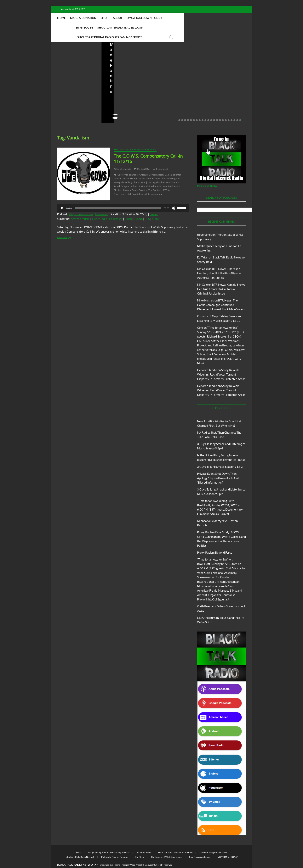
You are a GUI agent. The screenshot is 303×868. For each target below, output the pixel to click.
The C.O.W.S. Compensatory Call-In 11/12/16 (148, 149)
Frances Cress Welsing (164, 169)
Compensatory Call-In (160, 165)
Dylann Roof (144, 169)
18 (229, 111)
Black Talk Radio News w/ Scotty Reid (175, 843)
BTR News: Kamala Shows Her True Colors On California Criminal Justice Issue (221, 279)
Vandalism (138, 184)
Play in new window (81, 205)
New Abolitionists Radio (127, 76)
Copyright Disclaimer (228, 847)
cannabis (134, 165)
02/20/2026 (225, 97)
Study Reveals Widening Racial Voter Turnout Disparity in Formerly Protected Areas (221, 365)
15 (220, 111)
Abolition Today (144, 843)
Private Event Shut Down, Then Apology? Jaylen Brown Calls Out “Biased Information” (226, 84)
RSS (147, 209)
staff (60, 97)
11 (208, 111)
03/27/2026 (175, 97)
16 (223, 111)
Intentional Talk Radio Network (80, 847)
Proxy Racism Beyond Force (215, 543)
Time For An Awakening (200, 847)
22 (240, 111)
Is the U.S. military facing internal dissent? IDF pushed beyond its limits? (176, 84)
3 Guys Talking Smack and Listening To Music (109, 843)
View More (63, 108)
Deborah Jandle (207, 361)
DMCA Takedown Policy (168, 18)
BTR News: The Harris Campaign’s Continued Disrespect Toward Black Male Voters (221, 295)
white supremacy (153, 184)
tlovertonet (204, 225)
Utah (129, 184)
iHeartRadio (99, 209)
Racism (127, 181)
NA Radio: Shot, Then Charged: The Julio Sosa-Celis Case (124, 87)
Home (85, 18)
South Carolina (140, 181)
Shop (128, 18)
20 (234, 111)
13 (214, 111)
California (123, 165)
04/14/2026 (74, 97)
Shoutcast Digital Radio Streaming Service (169, 27)
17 (226, 111)
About (141, 18)
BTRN (223, 70)
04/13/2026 (125, 97)
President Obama (158, 177)
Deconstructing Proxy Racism (213, 843)
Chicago (144, 165)
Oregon (125, 177)
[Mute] (174, 199)
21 (237, 111)
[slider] (118, 199)
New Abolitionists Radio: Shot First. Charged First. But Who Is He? (76, 84)
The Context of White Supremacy (135, 140)
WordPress (135, 855)
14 (217, 111)
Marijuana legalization (153, 173)
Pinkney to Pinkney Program (115, 847)
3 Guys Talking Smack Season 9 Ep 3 (220, 457)
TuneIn (138, 209)
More (155, 209)
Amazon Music (80, 209)
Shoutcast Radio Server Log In (109, 27)
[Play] (62, 199)
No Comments (65, 103)
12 (211, 111)
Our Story (139, 847)
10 (205, 111)
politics (134, 177)
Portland (143, 177)
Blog (65, 67)
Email (128, 209)
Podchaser (116, 209)
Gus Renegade (123, 159)
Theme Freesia (121, 855)
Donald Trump (129, 169)
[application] (123, 199)
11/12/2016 (142, 159)
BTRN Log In (198, 18)
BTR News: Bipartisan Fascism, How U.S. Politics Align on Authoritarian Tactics (219, 264)
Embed (154, 205)
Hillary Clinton (133, 173)
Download (102, 205)
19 (232, 111)
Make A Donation (107, 18)
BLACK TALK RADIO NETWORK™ (78, 855)
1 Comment (160, 159)
